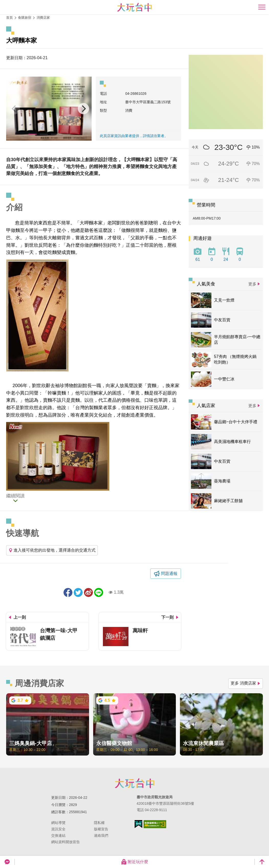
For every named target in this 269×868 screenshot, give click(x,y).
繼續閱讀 (15, 496)
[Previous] (14, 109)
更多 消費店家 (246, 683)
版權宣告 (101, 829)
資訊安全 (58, 829)
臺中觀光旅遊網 (134, 7)
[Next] (83, 109)
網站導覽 (58, 823)
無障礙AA (155, 824)
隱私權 (99, 823)
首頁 (9, 18)
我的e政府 (138, 824)
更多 (252, 284)
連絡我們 (101, 835)
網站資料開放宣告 (66, 842)
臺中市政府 (135, 783)
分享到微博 (88, 592)
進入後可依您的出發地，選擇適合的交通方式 (52, 550)
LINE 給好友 (99, 592)
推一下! (78, 592)
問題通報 (169, 573)
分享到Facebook (68, 592)
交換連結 (58, 835)
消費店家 (43, 18)
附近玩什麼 (135, 862)
